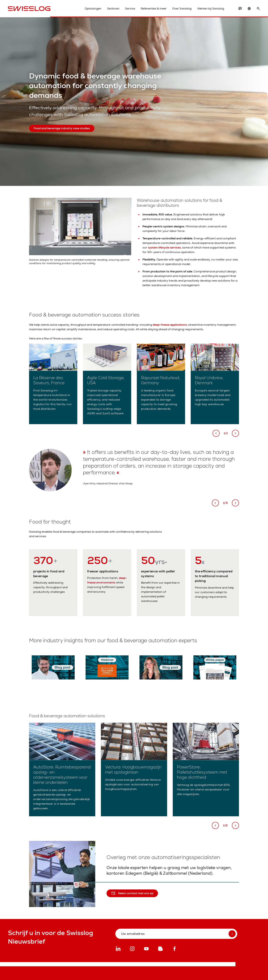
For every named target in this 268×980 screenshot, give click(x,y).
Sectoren (113, 9)
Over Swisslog (182, 9)
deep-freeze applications (170, 325)
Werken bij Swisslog (211, 9)
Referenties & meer (154, 9)
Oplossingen (93, 9)
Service (130, 9)
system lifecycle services (164, 248)
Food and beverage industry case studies (62, 128)
